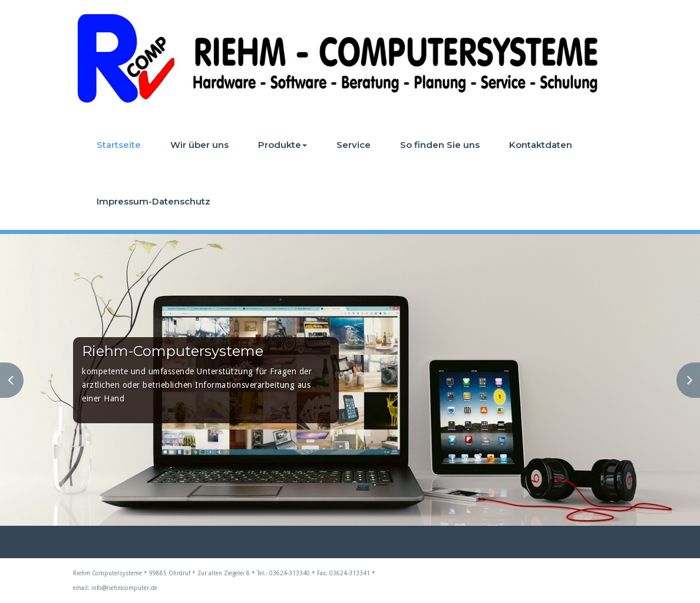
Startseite (119, 145)
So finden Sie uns (440, 145)
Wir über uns (199, 145)
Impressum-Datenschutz (153, 201)
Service (354, 145)
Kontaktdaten (541, 145)
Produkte (283, 145)
